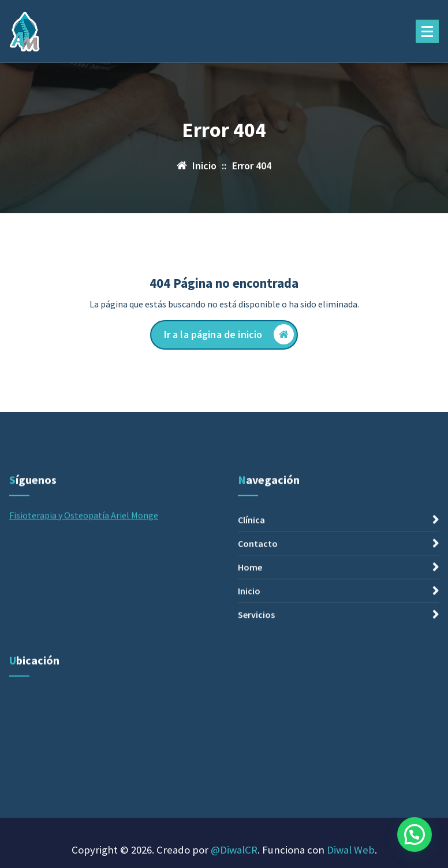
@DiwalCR (234, 850)
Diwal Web (351, 850)
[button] (415, 834)
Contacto (258, 615)
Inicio (249, 662)
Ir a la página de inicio (229, 334)
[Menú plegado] (427, 31)
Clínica (251, 591)
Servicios (256, 686)
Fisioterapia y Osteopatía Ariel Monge (84, 587)
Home (250, 639)
